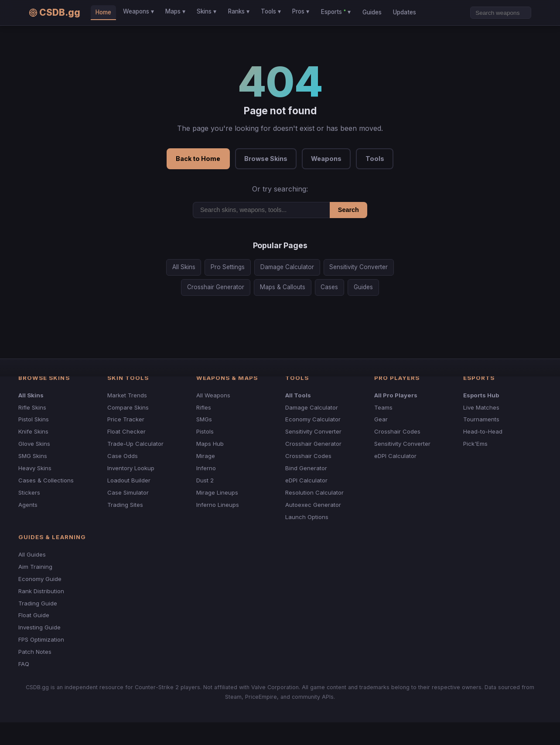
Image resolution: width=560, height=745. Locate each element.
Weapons (326, 159)
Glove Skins (34, 444)
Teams (383, 407)
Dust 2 (205, 480)
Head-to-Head (483, 431)
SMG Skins (33, 456)
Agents (28, 505)
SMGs (204, 419)
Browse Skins (266, 159)
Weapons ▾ (138, 11)
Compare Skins (128, 407)
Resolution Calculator (314, 492)
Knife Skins (33, 431)
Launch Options (307, 517)
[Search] (501, 13)
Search (348, 210)
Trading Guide (38, 603)
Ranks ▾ (239, 11)
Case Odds (123, 456)
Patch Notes (35, 652)
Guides (372, 12)
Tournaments (481, 419)
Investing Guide (39, 627)
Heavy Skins (35, 468)
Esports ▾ (336, 11)
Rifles (204, 407)
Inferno (206, 468)
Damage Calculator (287, 267)
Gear (381, 419)
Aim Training (35, 567)
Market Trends (127, 395)
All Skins (184, 267)
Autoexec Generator (313, 505)
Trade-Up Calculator (135, 444)
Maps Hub (210, 444)
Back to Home (198, 159)
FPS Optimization (41, 639)
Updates (405, 12)
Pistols (205, 431)
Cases (329, 287)
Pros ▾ (301, 11)
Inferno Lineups (218, 505)
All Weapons (213, 395)
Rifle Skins (32, 407)
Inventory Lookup (131, 468)
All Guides (32, 554)
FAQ (24, 664)
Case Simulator (128, 492)
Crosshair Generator (216, 287)
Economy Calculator (313, 419)
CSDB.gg (55, 12)
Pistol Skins (34, 419)
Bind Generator (306, 468)
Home (103, 12)
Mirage (206, 456)
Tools (375, 159)
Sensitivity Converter (359, 267)
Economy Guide (40, 579)
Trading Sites (125, 505)
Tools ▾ (271, 11)
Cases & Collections (46, 480)
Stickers (29, 492)
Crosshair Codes (308, 456)
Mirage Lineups (217, 492)
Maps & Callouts (283, 287)
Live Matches (481, 407)
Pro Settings (228, 267)
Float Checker (126, 431)
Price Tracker (126, 419)
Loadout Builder (129, 480)
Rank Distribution (41, 591)
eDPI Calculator (306, 480)
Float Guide (34, 615)
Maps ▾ (175, 11)
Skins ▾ (207, 11)
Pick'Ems (475, 444)
